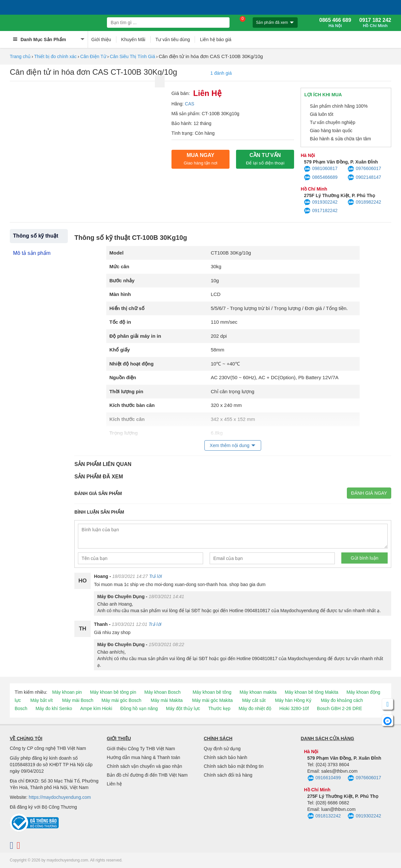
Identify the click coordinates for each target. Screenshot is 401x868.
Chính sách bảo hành (225, 757)
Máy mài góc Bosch (121, 700)
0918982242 (364, 202)
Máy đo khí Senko (54, 708)
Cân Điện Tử (93, 56)
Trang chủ (20, 56)
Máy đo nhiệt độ (255, 708)
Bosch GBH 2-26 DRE (340, 708)
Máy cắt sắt (254, 700)
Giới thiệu (101, 39)
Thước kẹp (219, 708)
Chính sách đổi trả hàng (228, 775)
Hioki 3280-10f (294, 708)
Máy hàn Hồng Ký (293, 700)
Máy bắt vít (42, 700)
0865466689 (321, 178)
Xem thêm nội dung (230, 445)
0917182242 (321, 211)
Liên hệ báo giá (215, 39)
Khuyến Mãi (133, 39)
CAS (190, 104)
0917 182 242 (375, 23)
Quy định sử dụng (222, 749)
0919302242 (321, 202)
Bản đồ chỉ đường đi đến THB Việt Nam (147, 775)
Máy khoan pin (67, 692)
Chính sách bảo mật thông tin (234, 766)
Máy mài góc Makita (212, 700)
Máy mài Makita (167, 700)
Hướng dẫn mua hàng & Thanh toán (144, 757)
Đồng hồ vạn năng (139, 708)
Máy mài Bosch (78, 700)
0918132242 (324, 816)
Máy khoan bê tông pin (113, 692)
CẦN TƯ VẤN (265, 159)
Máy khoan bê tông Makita (311, 692)
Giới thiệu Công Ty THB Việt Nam (141, 749)
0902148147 (364, 178)
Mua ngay (200, 159)
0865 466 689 (335, 23)
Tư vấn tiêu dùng (173, 39)
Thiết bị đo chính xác (55, 56)
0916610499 (324, 778)
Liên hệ (114, 784)
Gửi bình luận (365, 558)
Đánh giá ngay (369, 493)
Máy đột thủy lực (183, 708)
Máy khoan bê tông (212, 692)
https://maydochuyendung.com (60, 797)
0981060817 (321, 169)
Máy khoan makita (258, 692)
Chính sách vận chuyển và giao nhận (145, 766)
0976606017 (364, 169)
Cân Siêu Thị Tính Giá (133, 56)
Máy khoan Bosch (163, 692)
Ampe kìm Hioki (96, 708)
